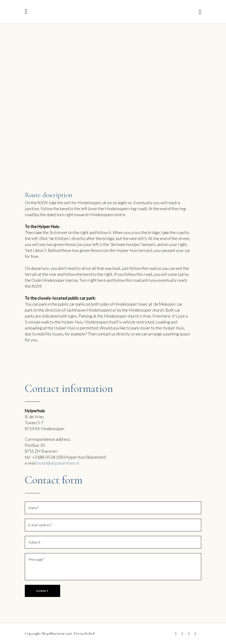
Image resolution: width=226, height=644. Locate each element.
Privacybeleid (84, 633)
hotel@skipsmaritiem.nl (58, 463)
